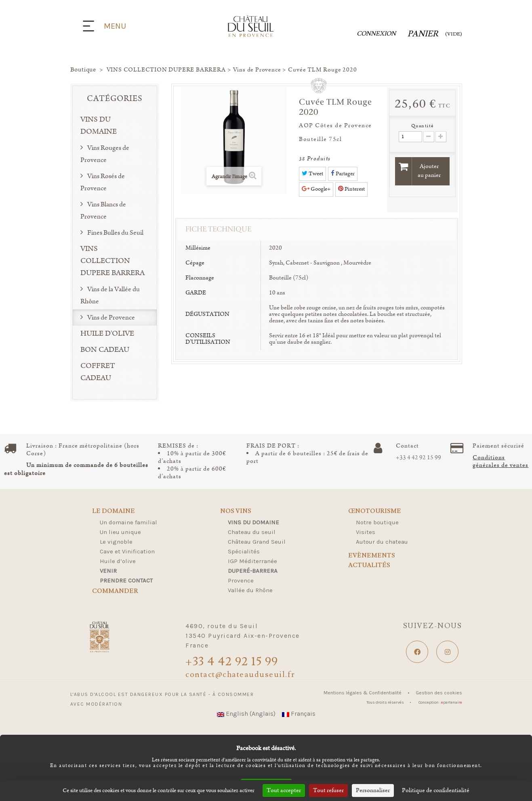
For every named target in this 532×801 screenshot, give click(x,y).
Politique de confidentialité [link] (436, 790)
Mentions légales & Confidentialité (363, 693)
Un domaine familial (128, 522)
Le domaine (114, 512)
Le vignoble (116, 542)
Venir (108, 571)
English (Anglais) (246, 714)
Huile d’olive (118, 561)
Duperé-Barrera (253, 571)
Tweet (312, 174)
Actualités (369, 566)
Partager (343, 174)
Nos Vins (236, 512)
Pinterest (351, 189)
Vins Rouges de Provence (105, 154)
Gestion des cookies (439, 693)
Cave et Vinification (127, 551)
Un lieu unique (120, 532)
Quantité (423, 126)
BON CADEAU (105, 350)
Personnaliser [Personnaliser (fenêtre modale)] (373, 790)
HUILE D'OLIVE (107, 334)
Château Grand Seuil (257, 542)
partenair (452, 702)
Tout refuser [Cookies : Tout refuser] (328, 790)
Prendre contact (126, 580)
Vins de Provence (110, 317)
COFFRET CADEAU (98, 372)
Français (299, 714)
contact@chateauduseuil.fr (240, 675)
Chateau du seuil (252, 532)
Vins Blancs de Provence (103, 210)
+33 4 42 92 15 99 (418, 458)
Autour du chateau (382, 542)
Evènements (372, 556)
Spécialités (244, 551)
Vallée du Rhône (250, 590)
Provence (241, 580)
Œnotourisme (375, 512)
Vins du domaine (253, 522)
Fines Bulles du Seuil (115, 233)
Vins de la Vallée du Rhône (110, 295)
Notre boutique (377, 522)
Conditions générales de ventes (500, 461)
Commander (115, 592)
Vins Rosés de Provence (103, 182)
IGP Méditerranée (252, 561)
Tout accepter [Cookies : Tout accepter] (284, 790)
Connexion (376, 34)
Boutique (83, 70)
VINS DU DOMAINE (99, 126)
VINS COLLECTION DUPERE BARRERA (112, 261)
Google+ (316, 189)
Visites (366, 532)
